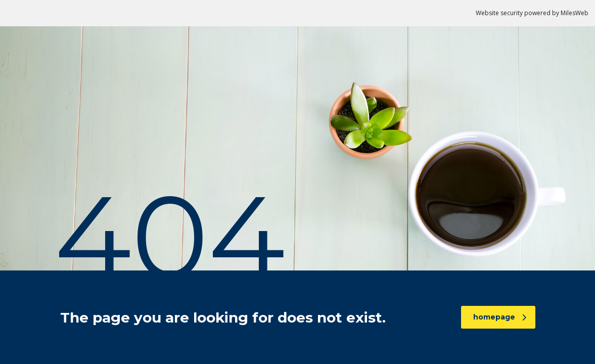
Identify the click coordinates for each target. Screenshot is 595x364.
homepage (500, 317)
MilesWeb (575, 13)
